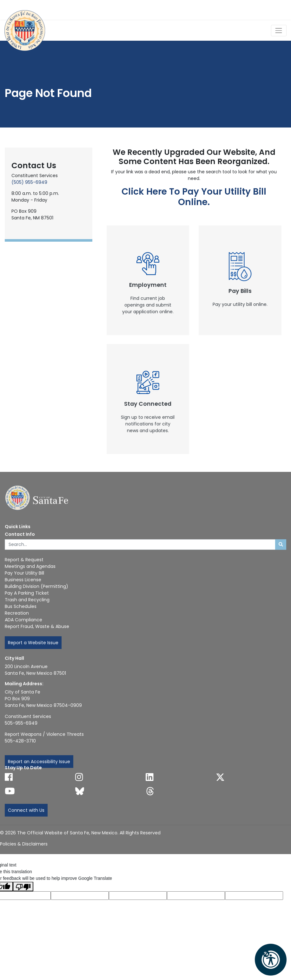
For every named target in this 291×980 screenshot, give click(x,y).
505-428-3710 (20, 741)
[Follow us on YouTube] (10, 791)
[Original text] (138, 896)
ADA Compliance (23, 620)
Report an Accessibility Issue (39, 762)
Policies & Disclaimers (24, 844)
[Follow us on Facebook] (9, 777)
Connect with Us (26, 810)
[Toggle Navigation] (279, 30)
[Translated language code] (80, 896)
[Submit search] (281, 545)
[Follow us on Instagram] (79, 777)
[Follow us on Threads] (150, 791)
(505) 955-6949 (29, 182)
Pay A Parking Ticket (27, 593)
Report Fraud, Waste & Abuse (37, 626)
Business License (23, 580)
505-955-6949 (21, 723)
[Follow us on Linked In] (150, 777)
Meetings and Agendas (30, 566)
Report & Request (24, 560)
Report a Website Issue (33, 643)
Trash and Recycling (27, 600)
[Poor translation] (23, 887)
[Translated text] (196, 896)
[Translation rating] (254, 896)
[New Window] (148, 280)
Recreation (17, 613)
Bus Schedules (21, 606)
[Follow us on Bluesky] (80, 791)
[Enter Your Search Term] (140, 545)
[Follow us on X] (220, 777)
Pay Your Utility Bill (24, 573)
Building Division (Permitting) (36, 586)
